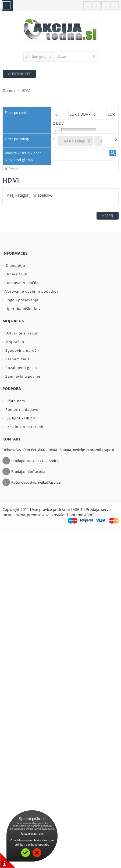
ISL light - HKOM (19, 418)
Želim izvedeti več (32, 834)
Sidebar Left (19, 74)
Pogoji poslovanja (20, 300)
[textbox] (76, 57)
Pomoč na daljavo (20, 409)
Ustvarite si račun (21, 333)
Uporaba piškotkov (22, 309)
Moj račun (13, 342)
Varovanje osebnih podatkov (31, 291)
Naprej (108, 216)
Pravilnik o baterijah (23, 427)
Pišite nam (14, 401)
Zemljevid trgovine (21, 376)
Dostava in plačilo (21, 283)
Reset (11, 169)
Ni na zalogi (75, 141)
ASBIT (89, 515)
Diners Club (15, 274)
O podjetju (14, 265)
